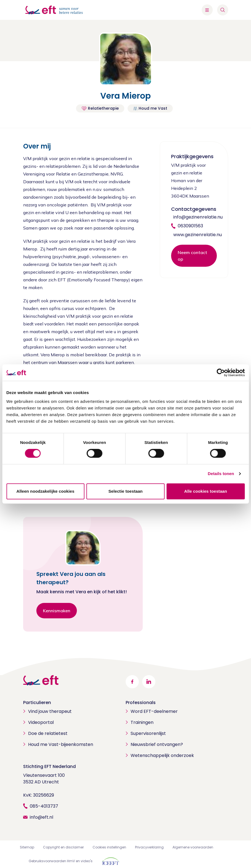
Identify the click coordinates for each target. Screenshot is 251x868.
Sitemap (27, 847)
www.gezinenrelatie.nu (198, 235)
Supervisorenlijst (148, 733)
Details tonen (221, 474)
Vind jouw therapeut (50, 711)
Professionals (141, 703)
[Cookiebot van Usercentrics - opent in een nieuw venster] (221, 373)
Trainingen (142, 722)
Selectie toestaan (125, 491)
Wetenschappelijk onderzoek (162, 755)
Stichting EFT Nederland (49, 766)
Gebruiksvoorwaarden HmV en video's (61, 861)
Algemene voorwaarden (193, 847)
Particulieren (37, 703)
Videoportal (41, 722)
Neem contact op (192, 256)
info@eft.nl (41, 817)
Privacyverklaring (149, 847)
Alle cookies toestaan (206, 491)
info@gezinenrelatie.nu (198, 217)
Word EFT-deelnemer (154, 711)
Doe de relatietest (48, 733)
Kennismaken (57, 611)
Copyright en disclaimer (63, 847)
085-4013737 (44, 806)
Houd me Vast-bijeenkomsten (61, 744)
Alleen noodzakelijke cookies (45, 491)
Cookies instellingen (109, 847)
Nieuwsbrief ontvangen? (157, 744)
